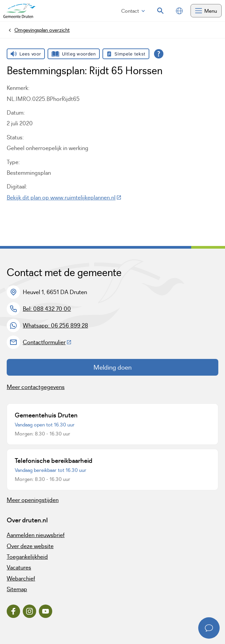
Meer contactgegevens (36, 387)
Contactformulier (47, 342)
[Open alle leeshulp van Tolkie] (159, 54)
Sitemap (17, 589)
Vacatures (19, 567)
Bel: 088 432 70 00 (47, 309)
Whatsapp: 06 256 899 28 (55, 326)
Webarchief (21, 578)
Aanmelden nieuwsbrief (36, 535)
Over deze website (30, 546)
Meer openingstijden (33, 500)
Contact (133, 11)
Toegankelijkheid (27, 557)
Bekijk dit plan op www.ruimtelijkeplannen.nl (64, 198)
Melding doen (112, 367)
